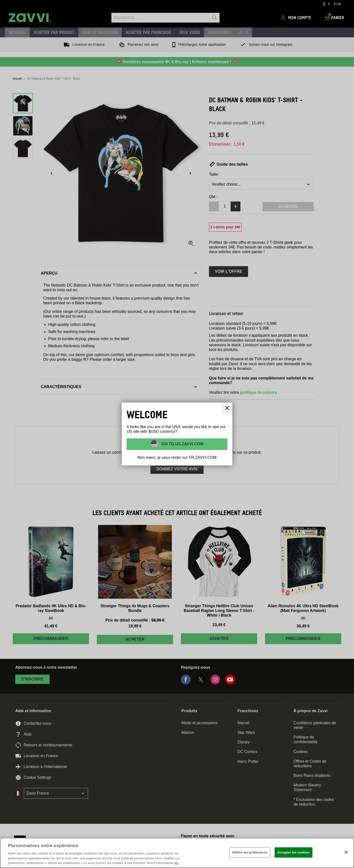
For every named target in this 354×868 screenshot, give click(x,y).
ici (176, 863)
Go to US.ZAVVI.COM (182, 444)
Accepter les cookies (294, 852)
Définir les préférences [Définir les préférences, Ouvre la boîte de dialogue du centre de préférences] (250, 852)
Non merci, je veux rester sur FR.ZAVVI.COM (177, 457)
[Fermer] (346, 852)
